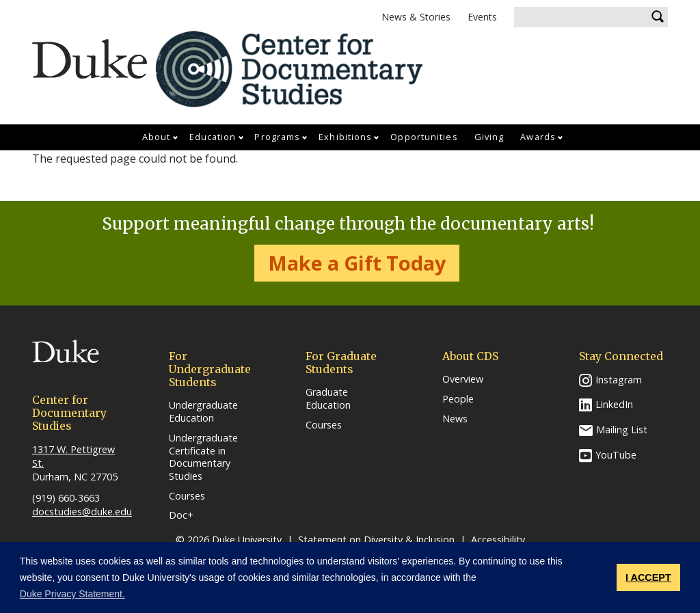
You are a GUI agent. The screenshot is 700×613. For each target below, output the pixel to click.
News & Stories (416, 17)
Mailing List (622, 430)
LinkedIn (614, 404)
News (455, 419)
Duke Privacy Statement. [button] (72, 594)
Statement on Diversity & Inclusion (376, 540)
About (157, 137)
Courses (187, 496)
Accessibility (498, 540)
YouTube (616, 455)
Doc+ (181, 515)
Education (213, 137)
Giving (489, 137)
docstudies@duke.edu (82, 512)
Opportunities (424, 137)
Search (658, 17)
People (458, 399)
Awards (538, 137)
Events (482, 17)
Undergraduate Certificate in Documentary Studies (203, 457)
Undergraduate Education (203, 412)
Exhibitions (345, 137)
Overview (463, 379)
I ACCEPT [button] (648, 577)
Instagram (619, 380)
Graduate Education (328, 399)
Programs (277, 137)
